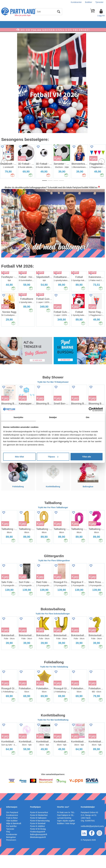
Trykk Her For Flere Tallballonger (53, 520)
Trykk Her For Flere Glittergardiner (54, 573)
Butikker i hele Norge (66, 836)
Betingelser (11, 850)
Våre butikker (12, 834)
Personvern (11, 853)
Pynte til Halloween (38, 831)
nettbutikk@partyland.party (92, 839)
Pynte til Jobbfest (37, 839)
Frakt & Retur (12, 831)
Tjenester (99, 2)
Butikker (89, 2)
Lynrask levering (64, 831)
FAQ (8, 845)
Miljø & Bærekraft (14, 836)
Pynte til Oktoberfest (39, 828)
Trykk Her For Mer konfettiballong (53, 733)
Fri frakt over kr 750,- (66, 825)
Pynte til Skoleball (38, 836)
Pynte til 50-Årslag (38, 842)
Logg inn (101, 16)
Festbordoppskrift (38, 845)
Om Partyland (12, 825)
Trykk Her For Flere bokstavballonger (53, 627)
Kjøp (22, 158)
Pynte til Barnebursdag (40, 834)
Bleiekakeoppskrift (38, 850)
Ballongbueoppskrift (39, 847)
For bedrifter (11, 839)
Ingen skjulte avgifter (66, 834)
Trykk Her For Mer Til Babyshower (53, 395)
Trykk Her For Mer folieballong (54, 680)
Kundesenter (76, 2)
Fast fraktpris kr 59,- (66, 828)
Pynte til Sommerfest (39, 825)
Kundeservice (12, 828)
